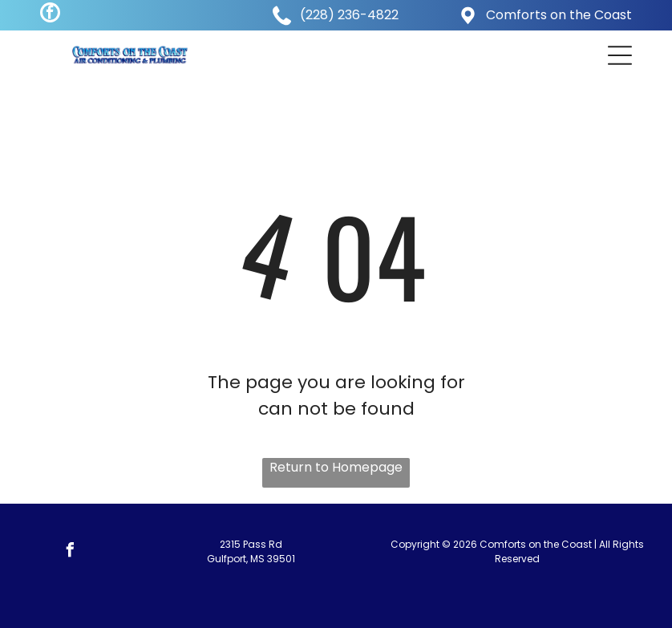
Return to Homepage (336, 467)
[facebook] (50, 14)
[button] (620, 55)
